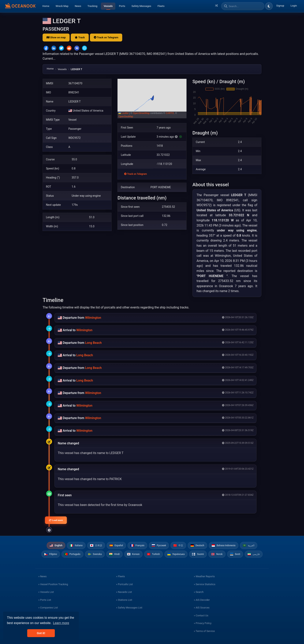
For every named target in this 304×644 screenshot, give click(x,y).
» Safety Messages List (129, 608)
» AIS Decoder (202, 600)
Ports (122, 6)
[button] (152, 99)
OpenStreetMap (141, 113)
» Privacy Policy (203, 623)
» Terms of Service (204, 631)
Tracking (92, 6)
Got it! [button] (41, 633)
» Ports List (45, 600)
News (78, 6)
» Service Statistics (205, 584)
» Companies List (48, 608)
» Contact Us (201, 615)
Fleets (161, 6)
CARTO (170, 113)
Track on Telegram (106, 37)
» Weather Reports (204, 576)
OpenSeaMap (126, 117)
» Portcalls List (124, 584)
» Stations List (124, 600)
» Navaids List (124, 592)
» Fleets (120, 576)
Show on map (56, 37)
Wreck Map (62, 6)
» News (42, 576)
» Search (199, 592)
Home (46, 6)
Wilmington (93, 318)
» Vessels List (46, 592)
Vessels (108, 6)
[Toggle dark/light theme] (269, 6)
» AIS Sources (202, 608)
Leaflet (124, 113)
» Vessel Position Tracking (53, 584)
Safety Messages (141, 6)
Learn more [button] (61, 623)
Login (294, 6)
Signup (280, 6)
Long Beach (93, 343)
